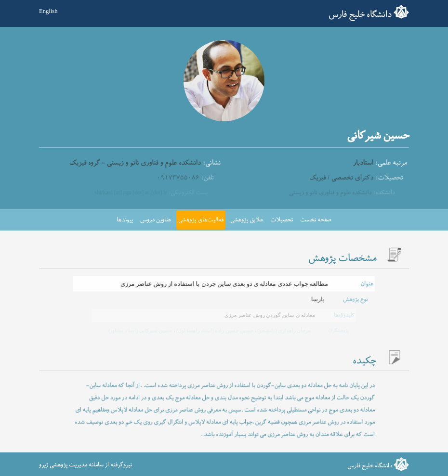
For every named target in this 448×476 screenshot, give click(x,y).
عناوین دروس (156, 220)
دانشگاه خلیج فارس (360, 15)
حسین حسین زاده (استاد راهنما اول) (214, 330)
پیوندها (125, 220)
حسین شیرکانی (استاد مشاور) (141, 330)
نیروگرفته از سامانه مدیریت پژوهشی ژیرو (86, 465)
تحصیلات (282, 220)
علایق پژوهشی (247, 220)
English (48, 11)
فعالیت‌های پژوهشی (201, 220)
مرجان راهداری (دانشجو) (283, 330)
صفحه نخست (316, 220)
